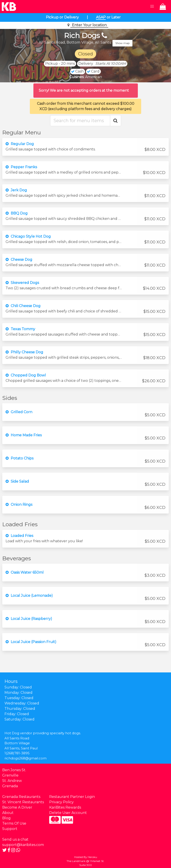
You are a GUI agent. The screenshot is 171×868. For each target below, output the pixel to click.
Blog (6, 818)
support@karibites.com (23, 845)
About (8, 813)
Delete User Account (68, 813)
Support (10, 829)
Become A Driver (17, 807)
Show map (122, 43)
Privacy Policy (61, 802)
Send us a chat (15, 839)
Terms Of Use (14, 823)
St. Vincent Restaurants (23, 802)
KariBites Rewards (65, 807)
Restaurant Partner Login (72, 797)
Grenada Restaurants (21, 797)
